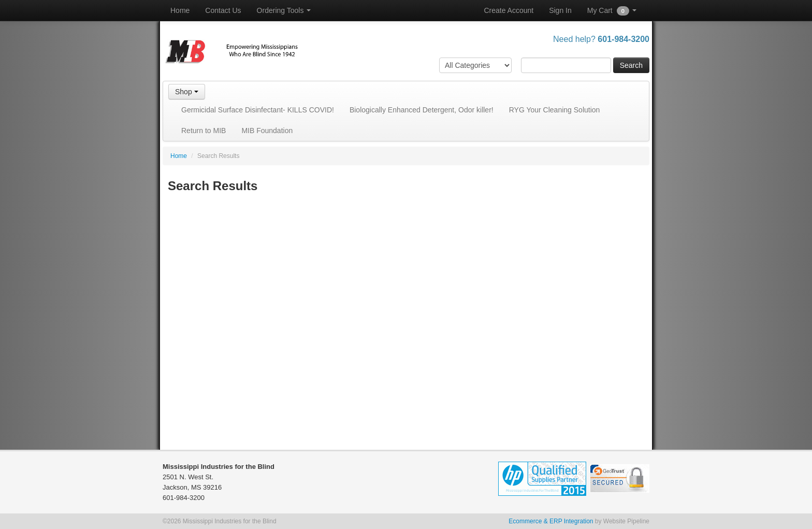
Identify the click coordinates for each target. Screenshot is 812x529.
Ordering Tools (284, 10)
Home (180, 10)
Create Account (509, 10)
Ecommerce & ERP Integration (551, 521)
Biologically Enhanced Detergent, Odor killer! (422, 110)
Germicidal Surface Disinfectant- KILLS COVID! (258, 110)
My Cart (612, 11)
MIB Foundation (267, 131)
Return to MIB (204, 131)
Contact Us (223, 10)
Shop (187, 92)
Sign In (560, 10)
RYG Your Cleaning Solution (555, 110)
